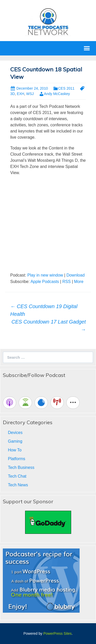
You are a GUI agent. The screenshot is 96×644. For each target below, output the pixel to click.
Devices (15, 433)
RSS (66, 282)
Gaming (15, 441)
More (79, 282)
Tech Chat (17, 476)
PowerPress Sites (57, 633)
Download (75, 275)
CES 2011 (66, 88)
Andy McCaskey (57, 94)
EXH (21, 94)
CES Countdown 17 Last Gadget (49, 326)
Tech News (18, 485)
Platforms (17, 459)
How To (15, 450)
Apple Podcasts (45, 282)
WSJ (30, 94)
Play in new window (45, 275)
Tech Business (21, 467)
